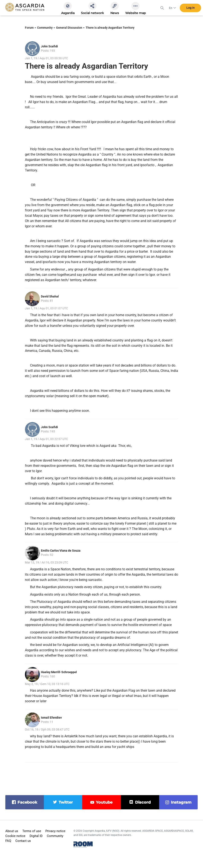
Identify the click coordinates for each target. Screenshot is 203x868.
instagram (181, 802)
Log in (191, 8)
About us (12, 831)
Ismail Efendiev (51, 718)
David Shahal (50, 296)
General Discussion (69, 28)
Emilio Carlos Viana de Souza (61, 551)
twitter (66, 802)
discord (143, 802)
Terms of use (32, 831)
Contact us (23, 841)
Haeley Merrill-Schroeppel (59, 672)
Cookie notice (15, 836)
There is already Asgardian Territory (110, 28)
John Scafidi (49, 46)
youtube (104, 802)
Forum (29, 28)
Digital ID (36, 836)
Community (45, 28)
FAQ (8, 841)
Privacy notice (55, 831)
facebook (27, 802)
